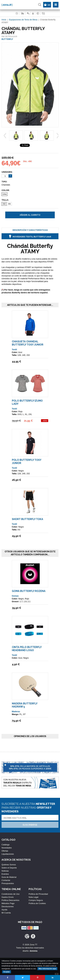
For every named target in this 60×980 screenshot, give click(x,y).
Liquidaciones (8, 854)
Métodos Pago (8, 903)
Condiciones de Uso (11, 894)
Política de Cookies (37, 903)
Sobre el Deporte (9, 868)
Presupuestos (8, 883)
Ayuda (4, 910)
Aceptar (7, 972)
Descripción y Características (30, 230)
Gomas (15, 596)
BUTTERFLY (7, 39)
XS (9, 204)
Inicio (4, 20)
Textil (14, 349)
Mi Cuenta (6, 913)
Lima (4, 194)
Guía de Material (9, 877)
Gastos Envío (8, 897)
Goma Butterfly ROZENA (29, 591)
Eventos (5, 874)
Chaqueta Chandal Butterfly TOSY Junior (28, 343)
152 (4, 204)
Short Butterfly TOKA (28, 519)
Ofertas (5, 851)
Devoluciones (8, 906)
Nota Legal (33, 897)
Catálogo (6, 845)
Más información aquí (47, 969)
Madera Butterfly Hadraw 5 (25, 705)
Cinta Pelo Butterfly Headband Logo (27, 649)
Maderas (16, 711)
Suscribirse (30, 825)
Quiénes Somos (9, 865)
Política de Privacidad (38, 894)
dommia (34, 951)
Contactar (6, 880)
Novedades (7, 848)
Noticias (5, 871)
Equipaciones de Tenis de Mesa (23, 20)
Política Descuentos (10, 900)
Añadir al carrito (30, 215)
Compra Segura (36, 900)
